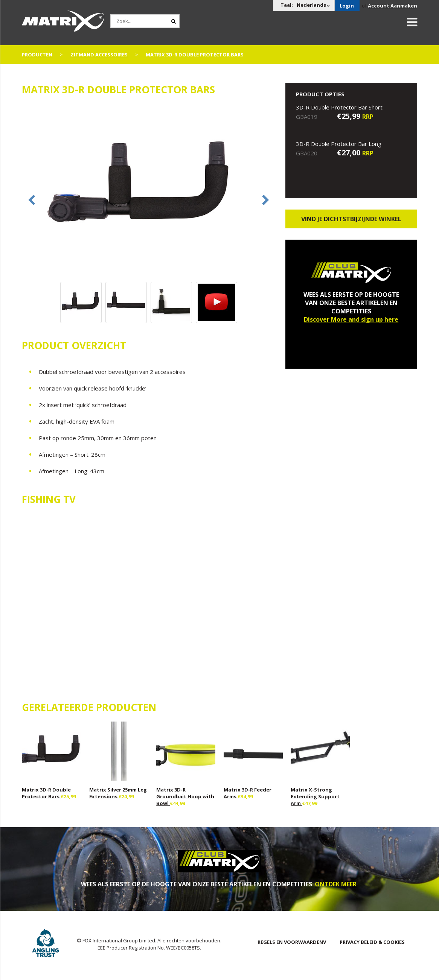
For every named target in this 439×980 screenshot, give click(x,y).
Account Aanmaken (393, 6)
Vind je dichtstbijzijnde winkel (351, 219)
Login (347, 6)
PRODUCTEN (37, 55)
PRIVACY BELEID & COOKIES (372, 942)
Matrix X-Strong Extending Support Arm (315, 796)
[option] (149, 189)
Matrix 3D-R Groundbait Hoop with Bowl (185, 796)
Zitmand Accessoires (99, 55)
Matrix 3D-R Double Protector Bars (46, 793)
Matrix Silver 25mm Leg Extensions (118, 793)
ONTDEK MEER (336, 884)
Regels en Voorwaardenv (292, 942)
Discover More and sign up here (351, 319)
